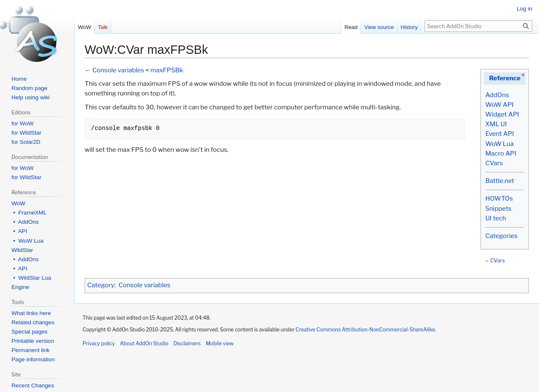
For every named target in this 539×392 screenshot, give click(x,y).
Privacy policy (99, 343)
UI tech (495, 218)
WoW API (499, 105)
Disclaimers (187, 343)
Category (101, 285)
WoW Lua (499, 144)
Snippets (498, 209)
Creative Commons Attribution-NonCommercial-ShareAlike (365, 330)
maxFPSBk (167, 70)
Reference (505, 78)
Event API (499, 134)
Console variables (118, 70)
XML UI (496, 124)
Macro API (500, 154)
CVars (494, 163)
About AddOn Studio (144, 343)
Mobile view (220, 343)
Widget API (502, 114)
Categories (501, 236)
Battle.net (500, 181)
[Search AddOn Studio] (478, 26)
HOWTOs (499, 199)
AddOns (497, 95)
